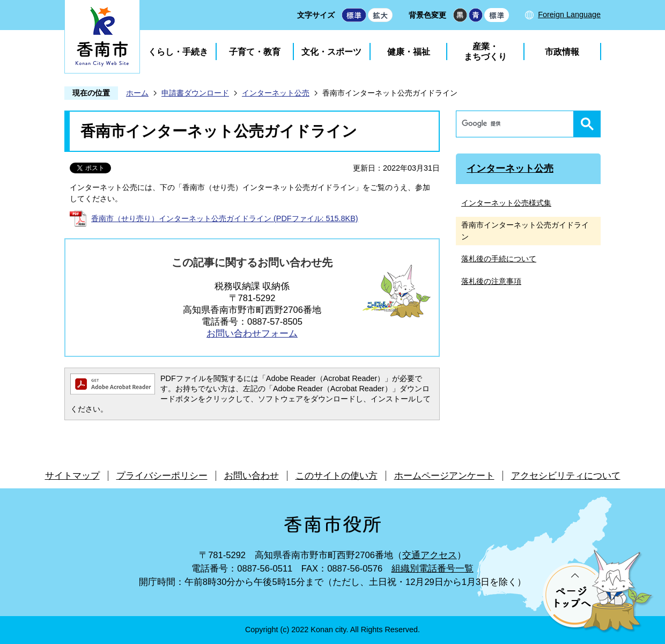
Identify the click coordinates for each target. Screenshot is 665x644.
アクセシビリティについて (566, 476)
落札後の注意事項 (491, 281)
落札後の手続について (499, 259)
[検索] (518, 124)
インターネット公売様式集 (506, 203)
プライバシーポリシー (162, 476)
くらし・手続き (178, 52)
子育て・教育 (255, 52)
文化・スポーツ (331, 52)
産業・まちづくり (485, 52)
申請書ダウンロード (195, 93)
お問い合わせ (252, 476)
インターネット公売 (276, 93)
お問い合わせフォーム (252, 334)
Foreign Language (569, 14)
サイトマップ (72, 476)
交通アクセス (430, 555)
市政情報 (562, 52)
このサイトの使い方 (337, 476)
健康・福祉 (409, 52)
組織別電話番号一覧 (433, 569)
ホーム (137, 93)
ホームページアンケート (444, 476)
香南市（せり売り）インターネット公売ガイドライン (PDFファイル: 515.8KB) (225, 218)
